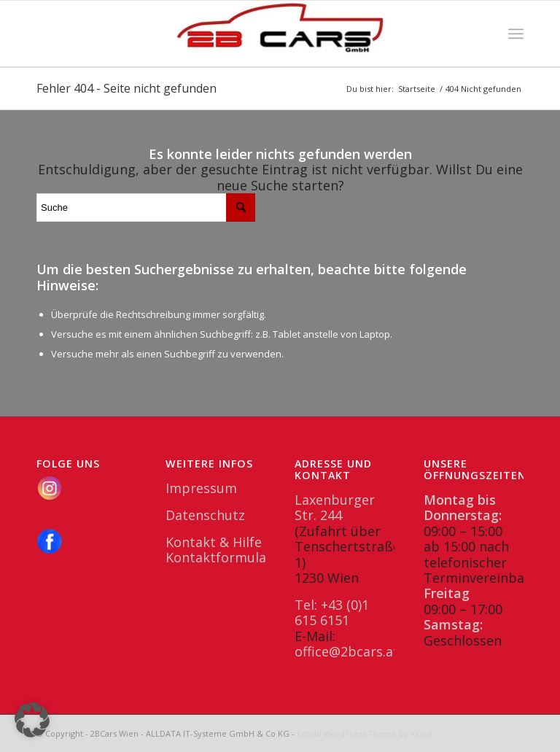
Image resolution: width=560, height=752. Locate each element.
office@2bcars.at (347, 651)
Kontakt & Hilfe (214, 542)
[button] (32, 720)
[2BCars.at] (280, 34)
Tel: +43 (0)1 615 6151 (332, 612)
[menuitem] (516, 34)
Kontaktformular (219, 557)
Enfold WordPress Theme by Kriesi (365, 733)
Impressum (201, 488)
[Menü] (516, 34)
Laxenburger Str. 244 (335, 507)
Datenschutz (205, 515)
